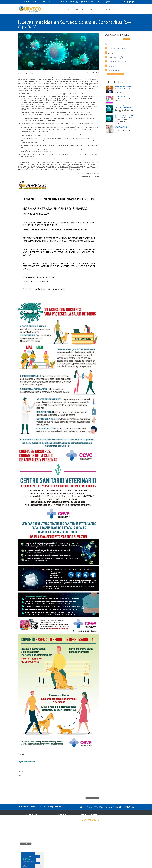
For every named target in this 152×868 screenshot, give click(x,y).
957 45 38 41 (80, 2)
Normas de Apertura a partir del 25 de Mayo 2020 (124, 107)
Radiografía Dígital (117, 62)
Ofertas (115, 9)
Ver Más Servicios (116, 74)
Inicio (64, 9)
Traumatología (115, 57)
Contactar (106, 9)
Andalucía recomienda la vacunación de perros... (124, 88)
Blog (99, 9)
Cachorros (91, 9)
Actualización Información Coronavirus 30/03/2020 (124, 116)
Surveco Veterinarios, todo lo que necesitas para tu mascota (62, 819)
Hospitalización (116, 70)
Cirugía (112, 53)
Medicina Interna (116, 49)
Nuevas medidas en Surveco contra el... (122, 127)
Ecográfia (113, 66)
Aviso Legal (34, 834)
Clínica (83, 9)
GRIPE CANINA (120, 96)
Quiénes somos (73, 9)
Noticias (22, 754)
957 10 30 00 (105, 2)
